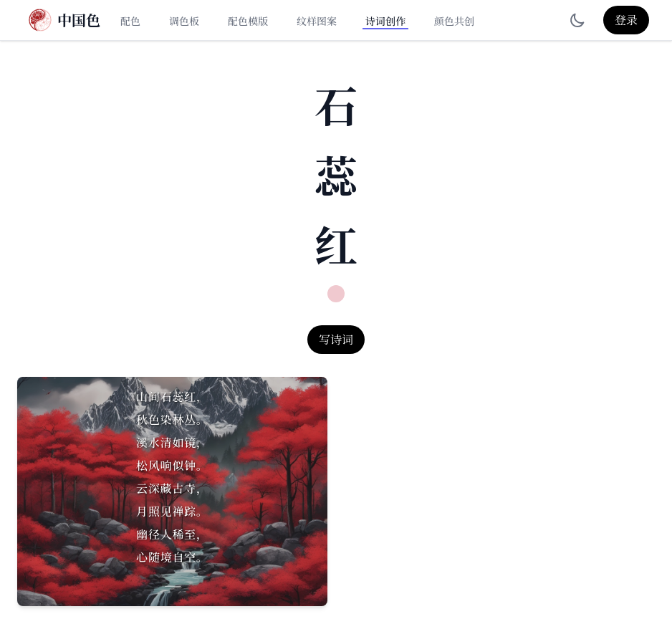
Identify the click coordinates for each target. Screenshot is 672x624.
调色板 (184, 21)
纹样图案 (317, 21)
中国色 (79, 20)
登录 (626, 20)
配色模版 (248, 21)
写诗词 (336, 339)
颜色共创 (454, 21)
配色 (130, 21)
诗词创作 (385, 21)
